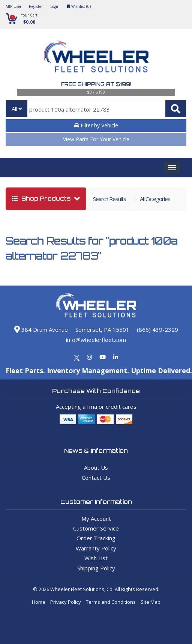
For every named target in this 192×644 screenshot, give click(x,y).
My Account (96, 519)
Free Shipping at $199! (96, 84)
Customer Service (96, 528)
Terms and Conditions (111, 602)
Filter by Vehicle (96, 125)
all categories (155, 199)
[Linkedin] (116, 357)
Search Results (109, 199)
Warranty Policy (96, 548)
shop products (42, 199)
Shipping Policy (96, 568)
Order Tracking (96, 538)
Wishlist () (79, 6)
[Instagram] (89, 357)
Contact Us (96, 478)
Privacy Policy (66, 602)
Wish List (96, 558)
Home (39, 602)
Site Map (151, 602)
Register (36, 6)
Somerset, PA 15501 (102, 330)
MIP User (13, 6)
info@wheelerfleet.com (96, 340)
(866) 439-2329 (157, 330)
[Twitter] (77, 357)
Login (55, 6)
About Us (96, 467)
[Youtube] (103, 357)
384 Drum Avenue (41, 330)
